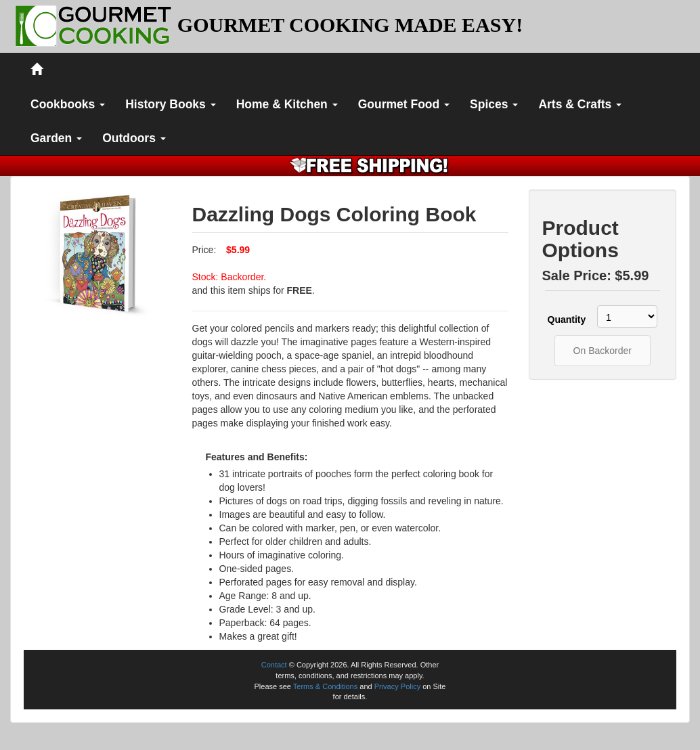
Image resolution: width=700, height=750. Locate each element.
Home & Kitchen (287, 104)
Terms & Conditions (325, 686)
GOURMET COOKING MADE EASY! (350, 25)
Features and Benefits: (257, 457)
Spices (494, 104)
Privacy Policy (397, 686)
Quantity (565, 319)
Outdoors (134, 138)
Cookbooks (68, 104)
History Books (171, 104)
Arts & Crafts (580, 104)
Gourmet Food (404, 104)
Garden (56, 138)
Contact (274, 665)
